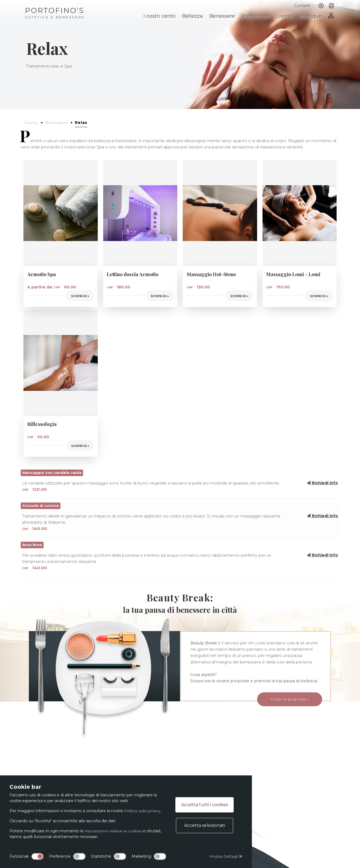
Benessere (222, 16)
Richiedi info (322, 483)
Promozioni (256, 16)
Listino (284, 16)
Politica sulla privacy (143, 811)
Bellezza (193, 16)
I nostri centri (160, 16)
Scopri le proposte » (282, 700)
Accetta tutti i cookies (205, 805)
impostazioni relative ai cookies (114, 831)
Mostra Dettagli (225, 856)
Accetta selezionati (205, 825)
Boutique (310, 16)
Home (32, 123)
